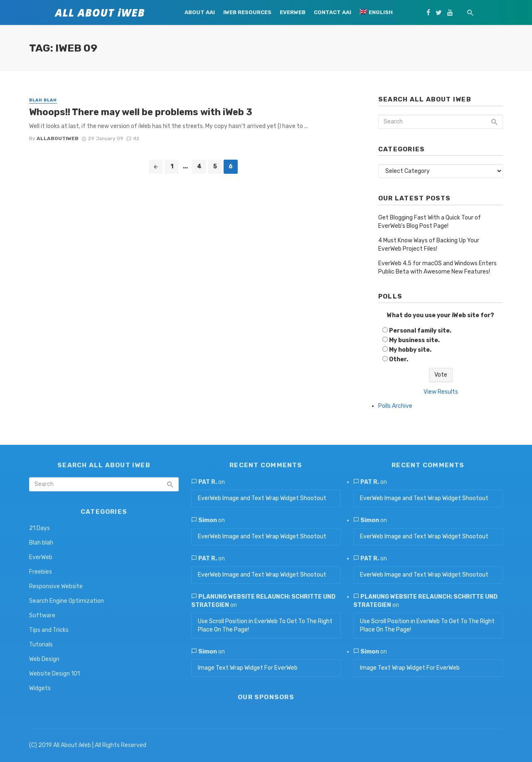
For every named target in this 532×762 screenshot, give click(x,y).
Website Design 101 (54, 674)
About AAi (200, 12)
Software (42, 615)
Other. (399, 359)
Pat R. (208, 482)
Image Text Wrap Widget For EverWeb (248, 668)
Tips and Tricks (49, 630)
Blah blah (43, 100)
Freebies (41, 572)
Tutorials (41, 645)
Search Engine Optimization (66, 601)
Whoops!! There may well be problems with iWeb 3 (141, 112)
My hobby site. (410, 350)
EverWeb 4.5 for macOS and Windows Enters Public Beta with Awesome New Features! (437, 268)
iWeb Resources (247, 12)
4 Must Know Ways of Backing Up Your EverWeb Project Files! (429, 245)
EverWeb (293, 12)
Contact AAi (332, 12)
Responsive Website (56, 586)
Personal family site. (420, 331)
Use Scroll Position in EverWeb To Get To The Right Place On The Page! (265, 625)
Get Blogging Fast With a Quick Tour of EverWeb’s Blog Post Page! (430, 222)
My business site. (414, 340)
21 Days (39, 528)
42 (133, 138)
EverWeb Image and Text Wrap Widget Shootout (262, 498)
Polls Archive (395, 406)
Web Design (44, 659)
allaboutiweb (58, 138)
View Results (441, 392)
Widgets (40, 688)
